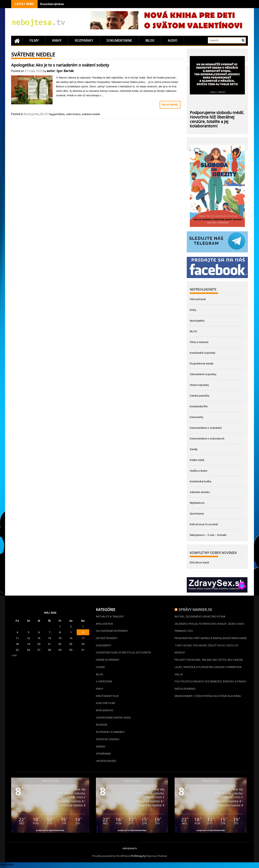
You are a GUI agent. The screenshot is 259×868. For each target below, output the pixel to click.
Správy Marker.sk (195, 609)
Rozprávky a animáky (110, 733)
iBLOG (150, 41)
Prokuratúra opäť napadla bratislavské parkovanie (211, 638)
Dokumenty (196, 417)
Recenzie (102, 726)
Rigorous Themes (157, 857)
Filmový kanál (198, 299)
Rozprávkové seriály (202, 364)
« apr (14, 655)
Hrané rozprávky (199, 385)
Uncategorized (106, 762)
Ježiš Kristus (73, 114)
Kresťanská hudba (201, 481)
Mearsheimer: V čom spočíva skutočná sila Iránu (208, 697)
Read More (170, 105)
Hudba (100, 667)
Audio (172, 41)
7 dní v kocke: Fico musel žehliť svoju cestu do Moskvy (206, 649)
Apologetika (31, 114)
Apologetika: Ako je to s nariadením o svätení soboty (60, 65)
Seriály (194, 449)
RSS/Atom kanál (199, 563)
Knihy (57, 41)
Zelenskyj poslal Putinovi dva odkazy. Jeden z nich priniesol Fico (209, 627)
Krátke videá (197, 460)
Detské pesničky (200, 396)
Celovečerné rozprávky (203, 374)
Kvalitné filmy (106, 704)
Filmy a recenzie (199, 342)
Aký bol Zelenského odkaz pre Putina (200, 617)
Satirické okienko (200, 492)
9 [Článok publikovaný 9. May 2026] (71, 632)
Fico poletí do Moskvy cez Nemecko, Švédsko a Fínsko (210, 682)
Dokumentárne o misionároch (207, 439)
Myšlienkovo (197, 503)
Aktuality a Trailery (110, 617)
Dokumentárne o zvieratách (206, 428)
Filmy (34, 41)
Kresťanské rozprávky (203, 353)
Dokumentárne (119, 41)
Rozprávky (84, 41)
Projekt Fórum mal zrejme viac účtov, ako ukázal (209, 660)
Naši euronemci (185, 689)
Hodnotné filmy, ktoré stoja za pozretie (123, 653)
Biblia (61, 114)
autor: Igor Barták (60, 71)
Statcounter (7, 866)
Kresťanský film (199, 406)
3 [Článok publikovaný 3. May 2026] (83, 626)
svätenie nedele (91, 114)
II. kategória (104, 682)
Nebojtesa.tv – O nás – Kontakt (208, 535)
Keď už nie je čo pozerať (204, 524)
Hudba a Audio (199, 471)
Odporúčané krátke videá (113, 718)
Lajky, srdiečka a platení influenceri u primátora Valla (208, 671)
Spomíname (197, 514)
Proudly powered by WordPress (111, 857)
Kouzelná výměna (52, 4)
